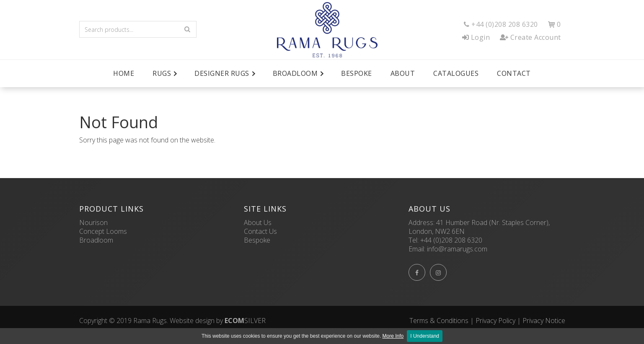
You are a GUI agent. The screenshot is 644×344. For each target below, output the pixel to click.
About (403, 73)
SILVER (245, 321)
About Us (258, 222)
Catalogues (456, 73)
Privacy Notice (544, 321)
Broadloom (96, 240)
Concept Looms (103, 231)
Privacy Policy (495, 321)
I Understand (425, 336)
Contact (514, 73)
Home (124, 73)
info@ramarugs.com (457, 249)
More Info (393, 336)
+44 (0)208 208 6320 (451, 240)
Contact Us (260, 231)
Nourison (93, 222)
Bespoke (357, 73)
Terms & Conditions (439, 321)
